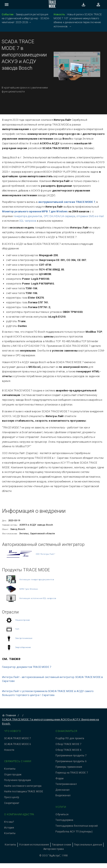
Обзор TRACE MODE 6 (68, 750)
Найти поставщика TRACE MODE (24, 791)
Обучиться (62, 814)
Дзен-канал (62, 790)
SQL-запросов (27, 221)
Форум (59, 778)
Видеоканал (63, 795)
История (9, 828)
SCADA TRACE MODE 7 (18, 738)
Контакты (10, 769)
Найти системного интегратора (23, 786)
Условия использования (34, 845)
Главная (9, 715)
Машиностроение (23, 620)
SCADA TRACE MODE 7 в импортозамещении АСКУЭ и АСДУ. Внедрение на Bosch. (51, 722)
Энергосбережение (23, 647)
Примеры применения (69, 767)
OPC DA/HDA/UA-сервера (59, 216)
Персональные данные (88, 845)
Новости (9, 750)
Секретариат (12, 803)
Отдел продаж (13, 775)
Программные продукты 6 (71, 761)
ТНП (17, 629)
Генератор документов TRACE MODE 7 (27, 667)
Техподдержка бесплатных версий (77, 826)
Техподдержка (64, 820)
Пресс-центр (12, 797)
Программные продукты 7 (71, 756)
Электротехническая (24, 638)
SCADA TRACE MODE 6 (18, 744)
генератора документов (28, 216)
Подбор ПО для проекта (70, 738)
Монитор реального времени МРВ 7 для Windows (35, 211)
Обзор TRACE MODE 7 (68, 744)
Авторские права (53, 849)
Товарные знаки (61, 845)
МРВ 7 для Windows (29, 589)
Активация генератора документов (37, 579)
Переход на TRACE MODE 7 (72, 773)
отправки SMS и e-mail (90, 216)
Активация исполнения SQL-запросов (38, 598)
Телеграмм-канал (66, 784)
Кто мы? (9, 822)
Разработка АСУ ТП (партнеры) (74, 832)
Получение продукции (18, 780)
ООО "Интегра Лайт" (45, 554)
